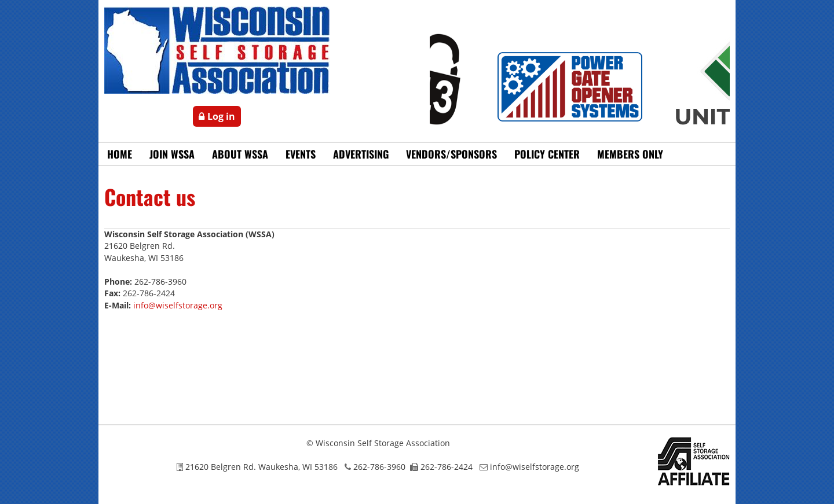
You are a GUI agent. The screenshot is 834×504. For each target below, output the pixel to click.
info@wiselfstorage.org (178, 305)
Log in (221, 116)
